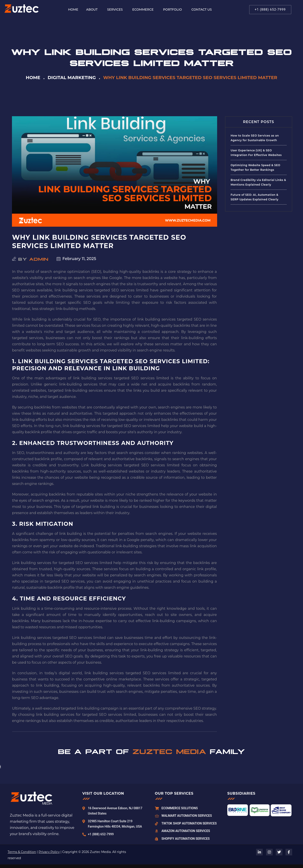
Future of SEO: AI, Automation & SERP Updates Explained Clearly (255, 197)
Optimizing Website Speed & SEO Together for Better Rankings (256, 167)
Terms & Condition (22, 852)
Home (33, 78)
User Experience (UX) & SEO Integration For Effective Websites (256, 153)
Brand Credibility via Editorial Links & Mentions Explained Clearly (258, 182)
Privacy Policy (49, 852)
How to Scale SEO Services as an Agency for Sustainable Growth (255, 138)
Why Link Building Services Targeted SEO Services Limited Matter (99, 242)
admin (39, 259)
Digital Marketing (72, 78)
